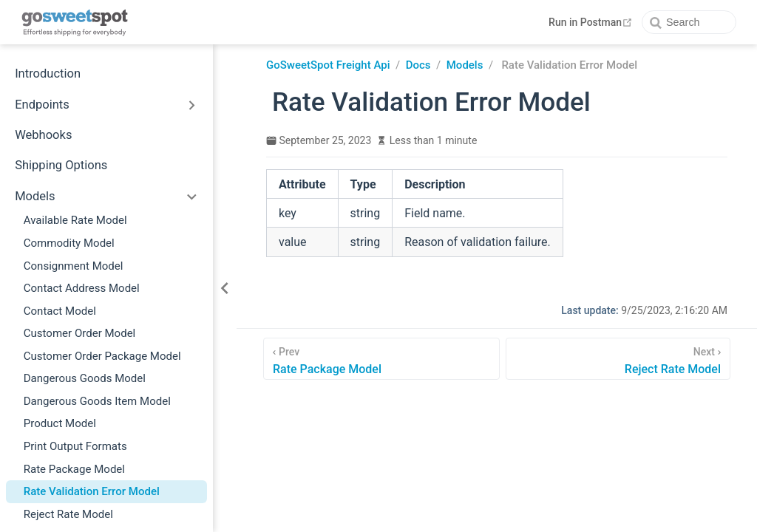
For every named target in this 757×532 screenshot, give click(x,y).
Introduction (48, 74)
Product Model (60, 423)
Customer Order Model (80, 333)
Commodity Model (69, 243)
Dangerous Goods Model (85, 378)
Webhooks (43, 135)
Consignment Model (74, 266)
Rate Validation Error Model (92, 491)
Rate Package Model (74, 469)
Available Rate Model (75, 220)
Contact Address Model (82, 288)
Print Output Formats (75, 446)
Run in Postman (592, 22)
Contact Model (60, 311)
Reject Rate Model (68, 514)
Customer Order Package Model (102, 356)
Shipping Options (61, 165)
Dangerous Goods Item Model (97, 401)
